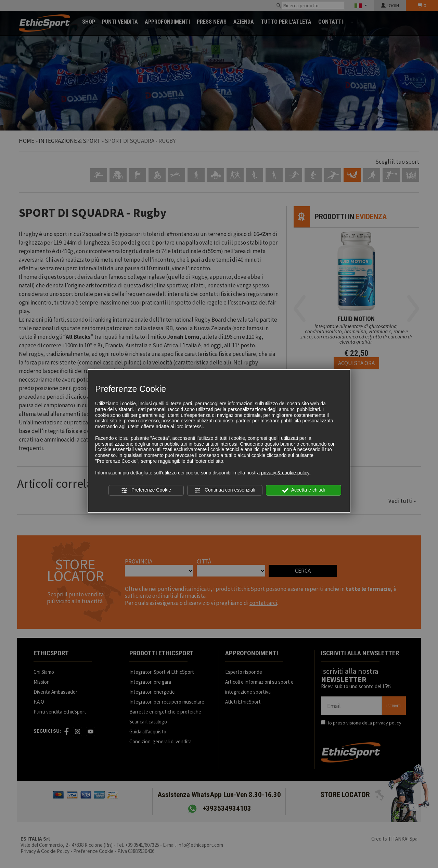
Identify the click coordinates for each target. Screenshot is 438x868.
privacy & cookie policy (285, 472)
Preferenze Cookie (146, 490)
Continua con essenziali (225, 490)
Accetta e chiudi (304, 490)
